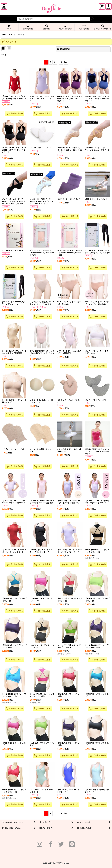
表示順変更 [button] (64, 49)
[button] (4, 6)
